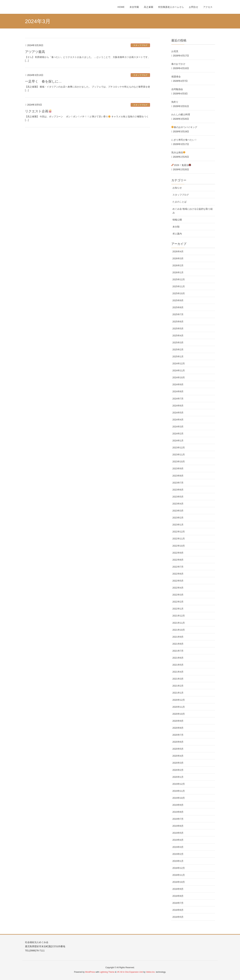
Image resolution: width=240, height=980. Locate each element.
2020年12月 (179, 700)
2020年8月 (178, 728)
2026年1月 (178, 272)
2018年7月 (178, 903)
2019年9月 (178, 805)
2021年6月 (178, 658)
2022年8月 (178, 560)
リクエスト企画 (38, 111)
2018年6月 (178, 910)
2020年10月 (179, 714)
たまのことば (179, 202)
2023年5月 (178, 497)
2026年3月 (178, 258)
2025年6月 (178, 322)
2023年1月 (178, 525)
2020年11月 (179, 707)
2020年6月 (178, 742)
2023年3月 (178, 511)
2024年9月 (178, 384)
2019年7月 (178, 819)
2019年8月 (178, 812)
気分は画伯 (178, 152)
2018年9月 (178, 889)
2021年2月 (178, 686)
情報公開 (177, 220)
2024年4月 (178, 420)
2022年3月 (178, 595)
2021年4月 (178, 672)
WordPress (90, 972)
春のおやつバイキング (184, 127)
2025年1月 (178, 357)
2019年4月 (178, 840)
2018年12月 (179, 868)
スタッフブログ (140, 45)
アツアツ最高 (35, 52)
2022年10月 (179, 546)
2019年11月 (179, 791)
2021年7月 (178, 651)
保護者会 (176, 77)
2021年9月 (178, 637)
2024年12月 (179, 364)
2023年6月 (178, 490)
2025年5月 (178, 329)
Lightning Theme (107, 972)
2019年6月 (178, 826)
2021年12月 (179, 616)
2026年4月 (178, 251)
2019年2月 (178, 854)
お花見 (175, 51)
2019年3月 (178, 847)
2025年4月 (178, 336)
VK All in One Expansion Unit (130, 972)
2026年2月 (178, 265)
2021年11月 (179, 623)
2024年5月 (178, 413)
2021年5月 (178, 665)
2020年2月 (178, 770)
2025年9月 (178, 300)
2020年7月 (178, 735)
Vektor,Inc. (151, 972)
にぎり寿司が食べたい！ (184, 140)
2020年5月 (178, 749)
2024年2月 (178, 434)
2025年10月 (179, 293)
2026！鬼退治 (183, 165)
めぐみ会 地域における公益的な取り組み (193, 211)
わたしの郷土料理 (181, 115)
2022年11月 (179, 539)
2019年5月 (178, 833)
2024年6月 (178, 406)
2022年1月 (178, 609)
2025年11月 (179, 286)
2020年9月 (178, 721)
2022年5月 (178, 581)
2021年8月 (178, 644)
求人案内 (177, 234)
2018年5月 (178, 917)
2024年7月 (178, 399)
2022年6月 (178, 574)
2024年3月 (178, 427)
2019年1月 (178, 861)
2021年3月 (178, 679)
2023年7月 (178, 483)
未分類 (176, 227)
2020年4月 (178, 756)
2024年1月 (178, 441)
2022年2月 (178, 602)
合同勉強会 (177, 89)
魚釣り (175, 102)
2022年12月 (179, 532)
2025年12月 (179, 279)
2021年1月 (178, 693)
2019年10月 (179, 798)
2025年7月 (178, 314)
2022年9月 (178, 553)
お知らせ (177, 188)
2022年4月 (178, 588)
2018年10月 (179, 882)
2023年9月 (178, 469)
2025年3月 (178, 343)
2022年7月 (178, 567)
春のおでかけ (178, 64)
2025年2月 (178, 350)
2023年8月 (178, 476)
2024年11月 (179, 370)
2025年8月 (178, 307)
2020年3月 (178, 763)
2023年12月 (179, 448)
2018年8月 (178, 896)
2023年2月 (178, 518)
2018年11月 (179, 875)
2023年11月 (179, 455)
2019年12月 (179, 784)
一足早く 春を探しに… (43, 81)
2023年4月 (178, 504)
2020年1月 (178, 777)
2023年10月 (179, 462)
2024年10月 (179, 377)
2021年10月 (179, 630)
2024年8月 (178, 391)
